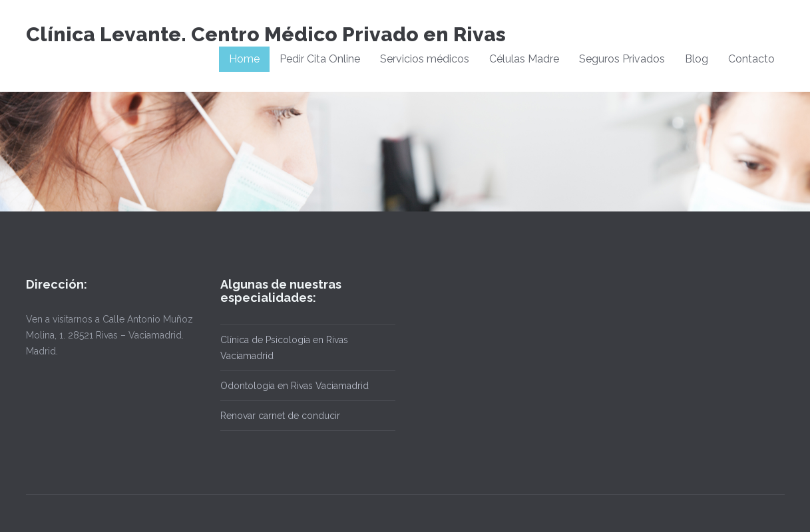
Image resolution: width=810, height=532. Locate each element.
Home (244, 59)
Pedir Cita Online (320, 59)
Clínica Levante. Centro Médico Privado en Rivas (266, 34)
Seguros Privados (622, 59)
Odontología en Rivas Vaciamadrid (295, 386)
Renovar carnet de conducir (280, 416)
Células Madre (524, 59)
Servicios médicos (425, 59)
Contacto (751, 59)
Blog (697, 59)
